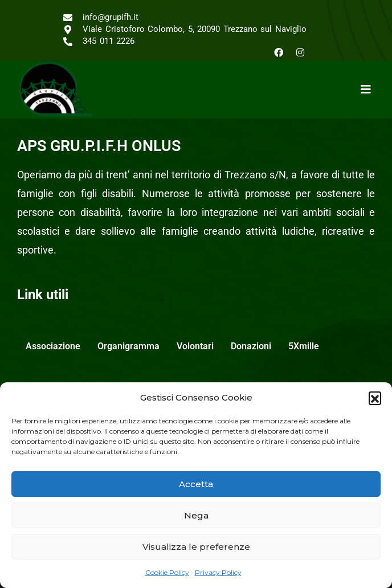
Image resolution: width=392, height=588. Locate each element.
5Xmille (304, 346)
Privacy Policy (218, 572)
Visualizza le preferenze (196, 547)
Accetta (196, 484)
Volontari (195, 346)
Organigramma (128, 346)
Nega (196, 515)
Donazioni (251, 346)
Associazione (53, 346)
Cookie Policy (167, 572)
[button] (375, 398)
